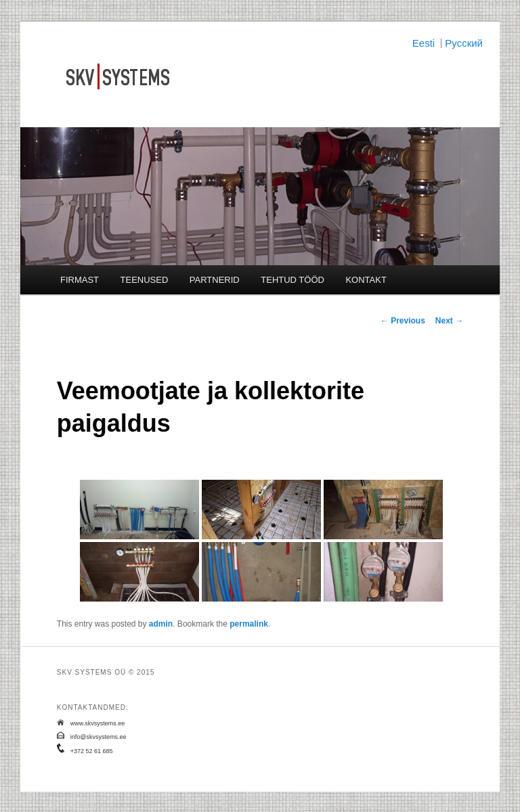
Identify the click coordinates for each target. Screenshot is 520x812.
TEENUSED (145, 280)
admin (161, 624)
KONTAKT (366, 280)
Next (449, 321)
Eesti (424, 43)
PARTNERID (215, 280)
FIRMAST (80, 280)
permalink (249, 624)
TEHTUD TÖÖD (292, 280)
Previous (403, 321)
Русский (464, 43)
